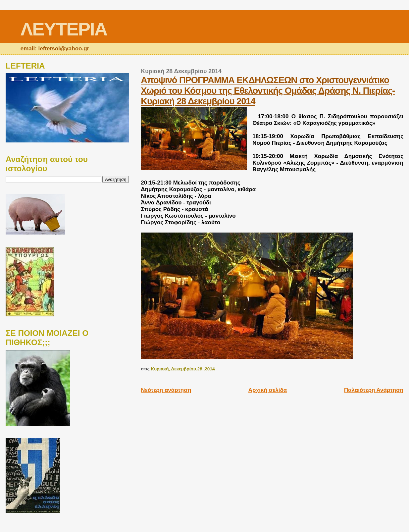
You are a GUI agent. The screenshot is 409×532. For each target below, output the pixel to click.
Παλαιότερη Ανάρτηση (374, 390)
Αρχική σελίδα (268, 390)
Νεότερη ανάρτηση (166, 390)
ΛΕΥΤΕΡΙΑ (64, 29)
